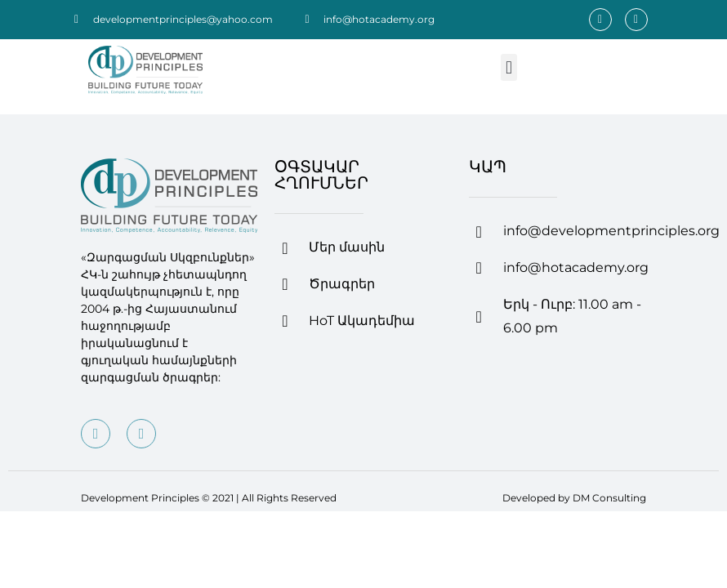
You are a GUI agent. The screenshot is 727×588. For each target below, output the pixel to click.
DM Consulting (609, 498)
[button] (508, 67)
